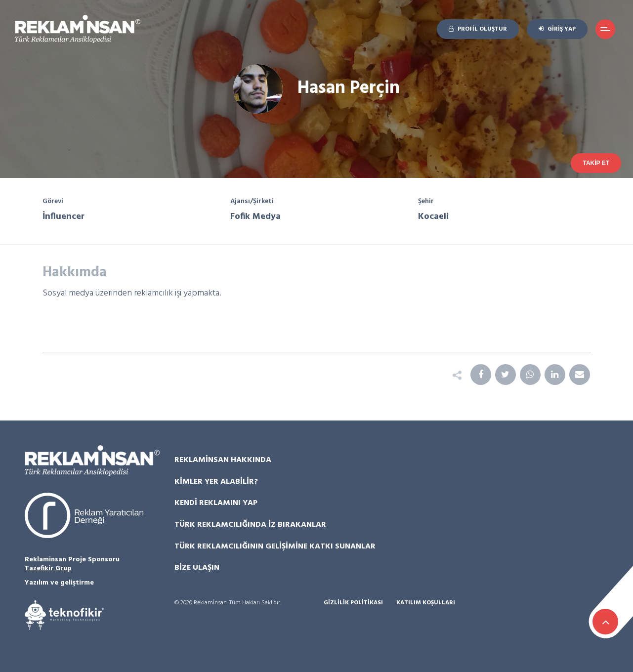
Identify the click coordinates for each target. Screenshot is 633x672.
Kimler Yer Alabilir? (216, 482)
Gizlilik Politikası (353, 603)
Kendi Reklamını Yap (216, 503)
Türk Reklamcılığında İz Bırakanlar (250, 525)
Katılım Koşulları (426, 603)
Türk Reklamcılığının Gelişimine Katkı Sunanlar (275, 546)
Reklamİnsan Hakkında (223, 460)
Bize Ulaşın (197, 568)
